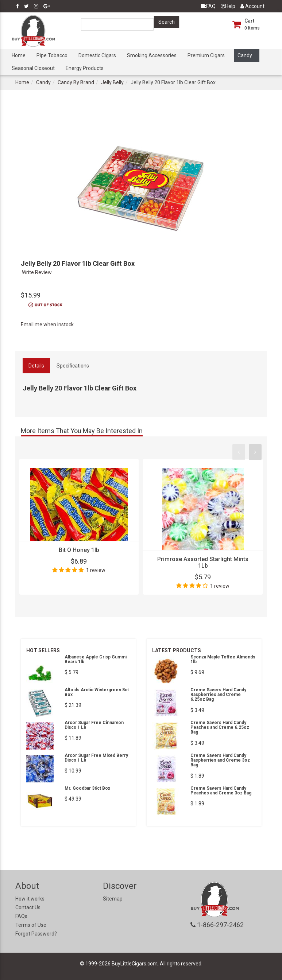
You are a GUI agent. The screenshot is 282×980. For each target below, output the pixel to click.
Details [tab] (36, 366)
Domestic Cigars (97, 55)
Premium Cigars (206, 55)
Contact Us (28, 907)
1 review (96, 570)
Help (228, 6)
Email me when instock (47, 324)
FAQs (21, 916)
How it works (30, 899)
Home (19, 55)
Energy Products (85, 68)
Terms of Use (31, 925)
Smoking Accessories (152, 55)
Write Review (37, 272)
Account (252, 6)
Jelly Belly (112, 82)
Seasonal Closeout (33, 68)
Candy (245, 55)
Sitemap (113, 899)
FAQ (208, 6)
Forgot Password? (36, 934)
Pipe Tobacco (52, 55)
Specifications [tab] (73, 366)
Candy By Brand (76, 82)
